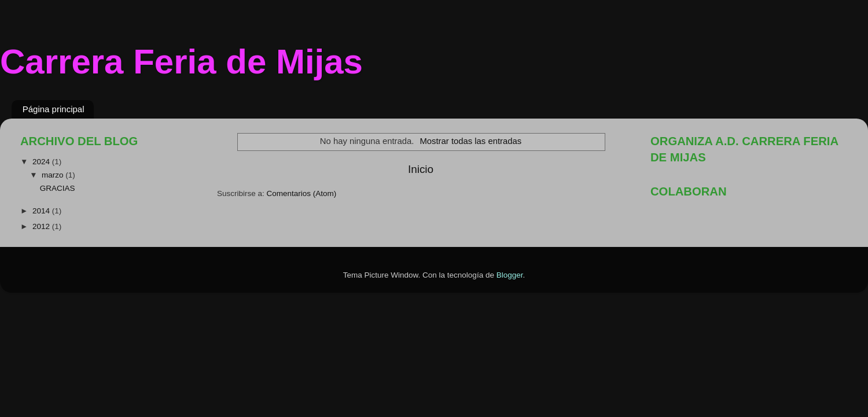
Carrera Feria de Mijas (181, 62)
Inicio (421, 169)
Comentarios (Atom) (302, 193)
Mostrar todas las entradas (470, 141)
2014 (42, 211)
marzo (54, 175)
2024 (42, 162)
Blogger (510, 275)
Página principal (54, 109)
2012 (42, 226)
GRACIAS (58, 188)
